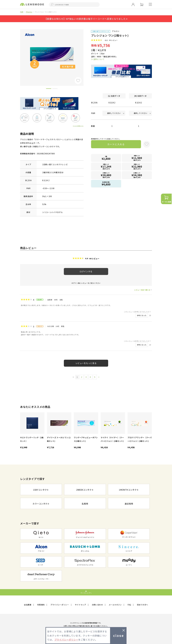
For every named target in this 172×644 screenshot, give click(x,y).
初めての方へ (142, 605)
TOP (22, 12)
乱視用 (85, 504)
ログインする (86, 271)
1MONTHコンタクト (129, 490)
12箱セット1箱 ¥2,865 (137, 175)
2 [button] (55, 89)
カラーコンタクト (41, 504)
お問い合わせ (97, 605)
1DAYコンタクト (41, 490)
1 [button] (49, 89)
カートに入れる (116, 144)
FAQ (129, 605)
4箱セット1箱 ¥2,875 (137, 158)
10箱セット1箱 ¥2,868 (106, 175)
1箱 (106, 158)
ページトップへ (86, 593)
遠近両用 (129, 504)
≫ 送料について (98, 59)
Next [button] (85, 53)
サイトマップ (80, 605)
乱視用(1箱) (106, 184)
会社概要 (28, 605)
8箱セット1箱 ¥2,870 (137, 167)
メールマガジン (115, 605)
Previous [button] (18, 53)
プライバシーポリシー (60, 605)
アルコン (29, 12)
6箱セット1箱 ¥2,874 (106, 167)
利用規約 (41, 605)
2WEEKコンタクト (85, 490)
